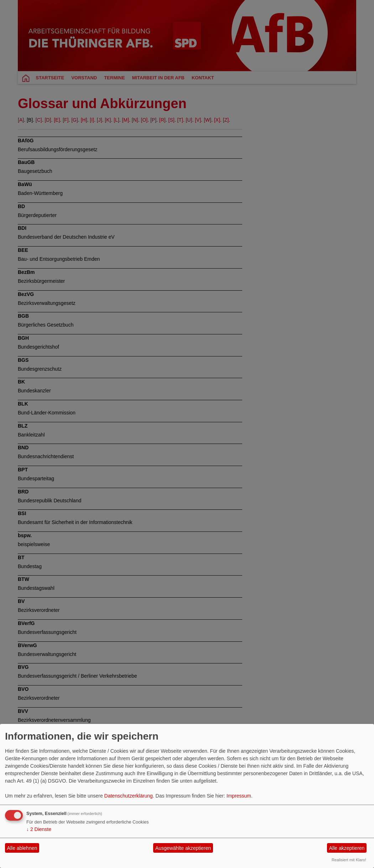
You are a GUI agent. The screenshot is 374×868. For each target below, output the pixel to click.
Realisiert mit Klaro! (349, 860)
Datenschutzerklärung (129, 796)
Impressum (239, 796)
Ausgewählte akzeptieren (183, 848)
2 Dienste (39, 829)
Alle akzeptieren (347, 848)
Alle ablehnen (22, 848)
